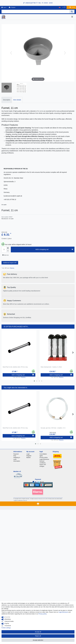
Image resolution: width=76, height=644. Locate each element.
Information (17, 461)
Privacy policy (44, 457)
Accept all (38, 632)
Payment (16, 454)
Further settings (6, 628)
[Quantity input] (4, 250)
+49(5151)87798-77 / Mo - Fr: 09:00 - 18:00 (38, 3)
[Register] (12, 7)
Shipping (12, 268)
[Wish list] (64, 7)
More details (17, 100)
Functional (8, 626)
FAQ (15, 456)
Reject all (38, 636)
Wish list (5, 255)
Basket (29, 457)
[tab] (7, 100)
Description (7, 100)
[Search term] (35, 12)
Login (28, 454)
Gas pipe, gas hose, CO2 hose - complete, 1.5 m (53, 428)
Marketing (8, 619)
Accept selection (38, 640)
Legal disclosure (44, 459)
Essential (7, 617)
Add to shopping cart (54, 250)
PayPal (7, 623)
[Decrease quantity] (8, 251)
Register (29, 456)
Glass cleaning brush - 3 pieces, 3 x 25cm (51, 367)
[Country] (60, 7)
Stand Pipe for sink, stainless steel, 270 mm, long (15, 367)
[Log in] (4, 7)
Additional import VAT (10, 263)
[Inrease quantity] (8, 248)
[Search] (72, 12)
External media (9, 621)
